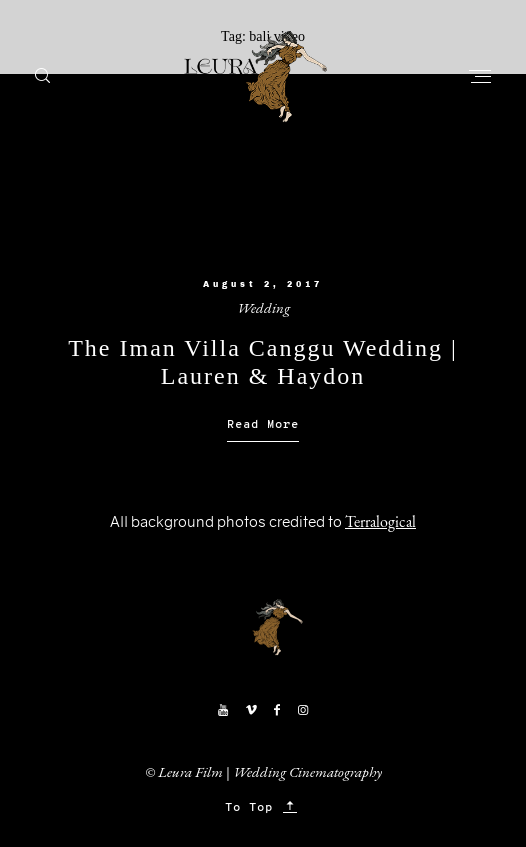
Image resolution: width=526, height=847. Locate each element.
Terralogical (380, 521)
